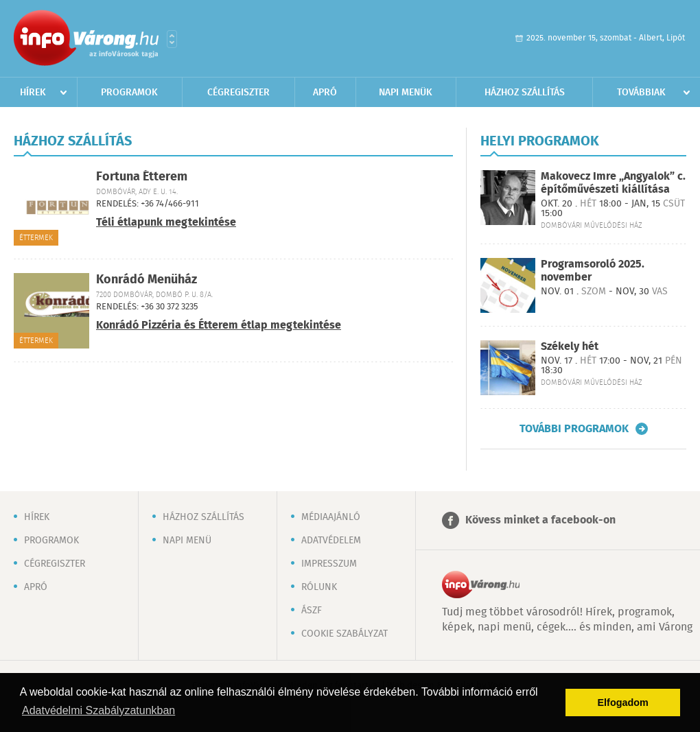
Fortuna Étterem (142, 177)
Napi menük (406, 93)
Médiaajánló (331, 517)
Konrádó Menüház (147, 280)
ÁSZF (312, 611)
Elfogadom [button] (623, 703)
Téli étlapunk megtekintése (166, 223)
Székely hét (570, 347)
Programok (129, 93)
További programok (574, 429)
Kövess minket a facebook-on (540, 520)
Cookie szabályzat (345, 634)
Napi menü (187, 541)
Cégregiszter (238, 93)
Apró (325, 93)
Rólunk (319, 587)
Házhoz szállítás (525, 93)
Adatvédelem (331, 541)
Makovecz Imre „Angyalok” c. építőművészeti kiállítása (613, 183)
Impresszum (329, 564)
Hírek (33, 93)
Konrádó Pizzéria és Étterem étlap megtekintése (219, 326)
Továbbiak (641, 93)
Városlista (172, 39)
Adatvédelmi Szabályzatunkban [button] (98, 710)
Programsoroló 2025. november (593, 271)
